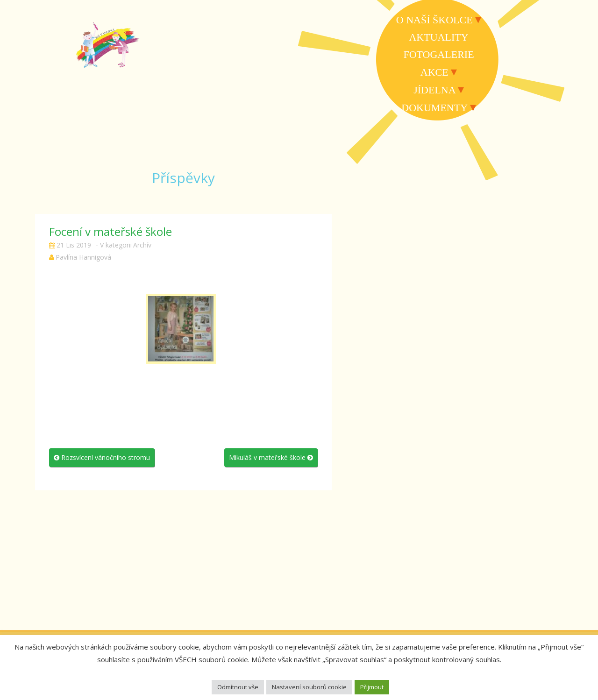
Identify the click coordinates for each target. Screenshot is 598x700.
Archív (142, 245)
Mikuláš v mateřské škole (271, 457)
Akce (434, 72)
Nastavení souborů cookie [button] (309, 687)
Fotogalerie (438, 54)
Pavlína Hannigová (83, 257)
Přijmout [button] (372, 687)
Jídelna (434, 90)
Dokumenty (434, 108)
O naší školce (434, 20)
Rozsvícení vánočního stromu (102, 457)
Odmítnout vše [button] (238, 687)
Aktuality (438, 37)
